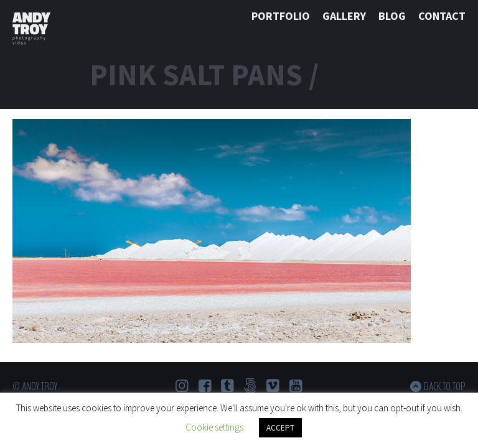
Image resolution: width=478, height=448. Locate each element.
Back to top (445, 386)
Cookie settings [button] (214, 427)
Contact (442, 16)
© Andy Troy (35, 386)
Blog (392, 16)
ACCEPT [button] (280, 428)
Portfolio (281, 16)
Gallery (344, 16)
